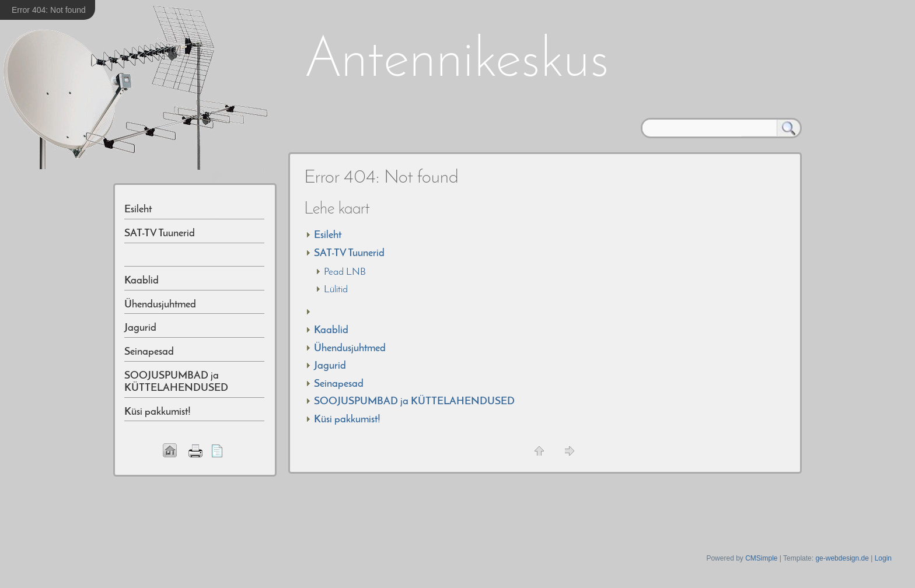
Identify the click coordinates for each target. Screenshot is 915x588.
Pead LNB (345, 272)
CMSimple (761, 558)
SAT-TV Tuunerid (349, 253)
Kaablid (331, 330)
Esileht (328, 235)
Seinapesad (339, 384)
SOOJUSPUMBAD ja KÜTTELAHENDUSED (414, 402)
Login (883, 558)
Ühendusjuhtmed (350, 349)
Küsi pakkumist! (347, 420)
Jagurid (330, 366)
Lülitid (336, 290)
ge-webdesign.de (842, 558)
